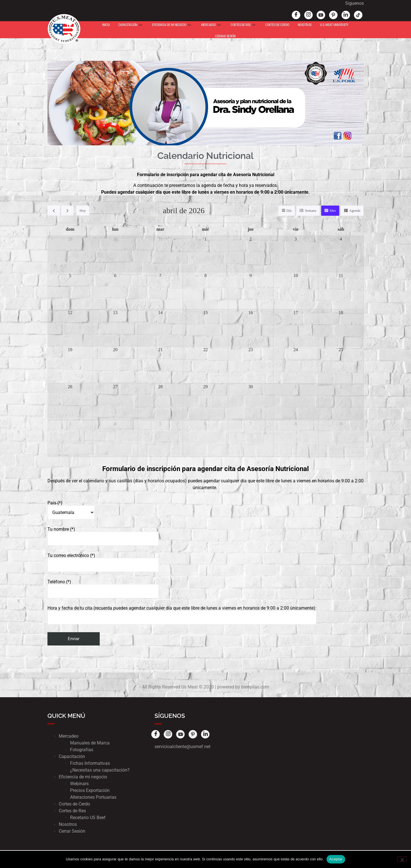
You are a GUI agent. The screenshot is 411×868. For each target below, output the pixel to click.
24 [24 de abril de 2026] (296, 350)
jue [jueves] (251, 229)
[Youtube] (312, 15)
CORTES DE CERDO (277, 25)
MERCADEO (211, 25)
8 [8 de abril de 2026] (205, 276)
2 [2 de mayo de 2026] (341, 387)
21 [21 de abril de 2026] (160, 350)
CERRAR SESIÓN (225, 36)
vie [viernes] (296, 229)
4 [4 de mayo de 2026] (115, 424)
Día (289, 211)
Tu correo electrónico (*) (103, 563)
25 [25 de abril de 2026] (341, 350)
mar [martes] (160, 229)
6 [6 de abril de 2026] (115, 276)
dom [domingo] (70, 229)
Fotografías (82, 750)
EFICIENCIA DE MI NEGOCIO (171, 25)
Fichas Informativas (90, 764)
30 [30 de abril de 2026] (251, 387)
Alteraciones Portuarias (93, 797)
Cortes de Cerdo (74, 804)
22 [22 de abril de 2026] (205, 350)
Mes (332, 211)
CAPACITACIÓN (130, 25)
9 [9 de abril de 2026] (251, 276)
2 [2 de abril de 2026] (251, 239)
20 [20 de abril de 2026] (115, 350)
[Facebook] (287, 15)
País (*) (71, 510)
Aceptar (336, 859)
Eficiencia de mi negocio (83, 777)
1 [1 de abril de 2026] (205, 239)
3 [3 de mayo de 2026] (70, 424)
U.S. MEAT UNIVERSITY (334, 25)
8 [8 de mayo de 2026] (296, 424)
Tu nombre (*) (103, 537)
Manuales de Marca (90, 743)
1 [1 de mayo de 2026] (296, 387)
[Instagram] (300, 15)
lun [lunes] (115, 229)
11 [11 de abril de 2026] (341, 276)
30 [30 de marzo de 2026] (115, 239)
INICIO (106, 25)
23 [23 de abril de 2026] (251, 350)
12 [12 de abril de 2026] (70, 313)
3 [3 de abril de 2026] (296, 239)
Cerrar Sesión (72, 831)
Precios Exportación (90, 791)
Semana (310, 211)
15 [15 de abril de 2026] (205, 313)
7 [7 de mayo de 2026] (251, 424)
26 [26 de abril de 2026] (70, 387)
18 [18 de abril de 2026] (341, 313)
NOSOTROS (305, 25)
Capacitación (72, 757)
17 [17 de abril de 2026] (296, 313)
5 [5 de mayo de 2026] (160, 424)
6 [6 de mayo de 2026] (205, 424)
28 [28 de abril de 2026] (160, 387)
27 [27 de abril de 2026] (115, 387)
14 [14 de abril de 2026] (160, 313)
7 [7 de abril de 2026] (160, 276)
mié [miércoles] (205, 229)
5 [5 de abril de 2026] (70, 276)
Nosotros (68, 825)
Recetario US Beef (88, 818)
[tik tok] (349, 15)
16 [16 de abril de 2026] (251, 313)
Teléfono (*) (103, 589)
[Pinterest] (325, 15)
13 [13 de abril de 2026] (115, 313)
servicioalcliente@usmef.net (182, 747)
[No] (402, 859)
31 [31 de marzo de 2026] (160, 239)
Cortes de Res (72, 811)
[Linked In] (337, 15)
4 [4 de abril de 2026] (341, 239)
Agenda (355, 211)
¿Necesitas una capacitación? (100, 770)
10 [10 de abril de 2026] (296, 276)
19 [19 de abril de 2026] (70, 350)
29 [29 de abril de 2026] (205, 387)
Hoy (82, 211)
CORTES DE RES (243, 25)
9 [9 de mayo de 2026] (341, 424)
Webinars (79, 784)
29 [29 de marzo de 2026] (70, 239)
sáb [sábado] (341, 229)
